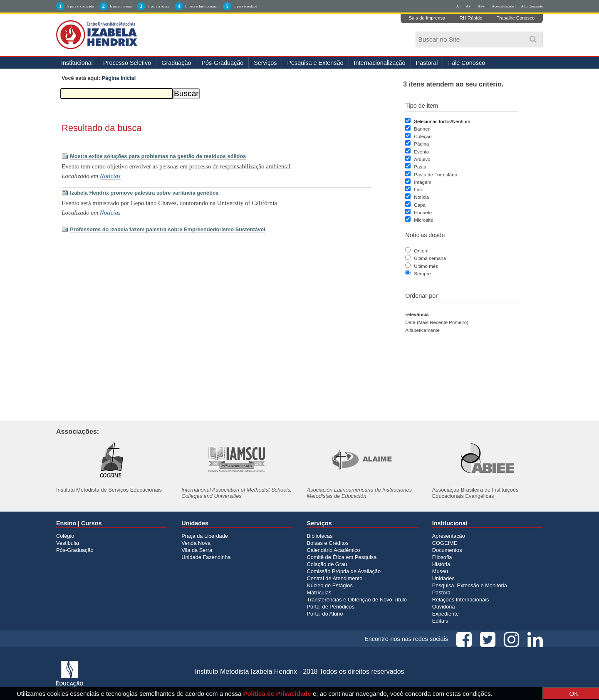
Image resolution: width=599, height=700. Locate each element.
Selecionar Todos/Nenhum (442, 121)
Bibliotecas (320, 536)
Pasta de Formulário (436, 175)
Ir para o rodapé (245, 6)
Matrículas (319, 592)
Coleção (423, 136)
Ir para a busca (158, 6)
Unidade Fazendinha (206, 557)
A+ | (469, 6)
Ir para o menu (121, 6)
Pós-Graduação (222, 63)
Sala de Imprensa (427, 18)
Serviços (265, 63)
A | (458, 6)
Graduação (176, 63)
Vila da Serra (197, 550)
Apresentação (449, 536)
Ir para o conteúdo (80, 6)
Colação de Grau (327, 564)
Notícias (110, 176)
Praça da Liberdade (205, 536)
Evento (421, 152)
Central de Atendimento (335, 578)
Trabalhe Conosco (516, 18)
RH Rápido (471, 18)
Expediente (446, 614)
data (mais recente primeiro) (437, 322)
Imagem (423, 182)
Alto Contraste (532, 6)
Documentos (447, 550)
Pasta (420, 167)
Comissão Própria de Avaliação (344, 571)
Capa (420, 205)
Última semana (430, 258)
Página (421, 144)
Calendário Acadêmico (334, 550)
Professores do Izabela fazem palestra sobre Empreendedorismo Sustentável (167, 229)
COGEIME (445, 543)
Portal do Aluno (325, 614)
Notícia (421, 197)
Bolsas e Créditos (328, 543)
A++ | (482, 6)
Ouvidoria (444, 607)
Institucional (77, 63)
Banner (422, 129)
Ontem (421, 251)
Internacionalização (380, 63)
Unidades (443, 578)
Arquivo (422, 159)
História (441, 564)
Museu (440, 571)
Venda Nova (196, 543)
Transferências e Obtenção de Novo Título (357, 600)
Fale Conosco (467, 63)
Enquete (423, 213)
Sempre (422, 274)
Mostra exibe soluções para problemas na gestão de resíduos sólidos (158, 156)
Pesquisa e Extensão (315, 63)
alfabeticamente (422, 330)
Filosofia (442, 557)
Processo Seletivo (127, 63)
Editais (440, 621)
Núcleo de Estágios (330, 585)
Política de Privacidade (277, 694)
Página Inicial (119, 78)
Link (418, 190)
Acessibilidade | (504, 6)
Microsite (423, 220)
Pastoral (427, 63)
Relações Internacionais (461, 600)
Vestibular (68, 543)
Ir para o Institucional (201, 6)
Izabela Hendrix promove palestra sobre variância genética (144, 193)
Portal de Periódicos (331, 607)
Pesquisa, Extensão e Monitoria (470, 585)
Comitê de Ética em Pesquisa (342, 557)
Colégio (65, 536)
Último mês (426, 266)
